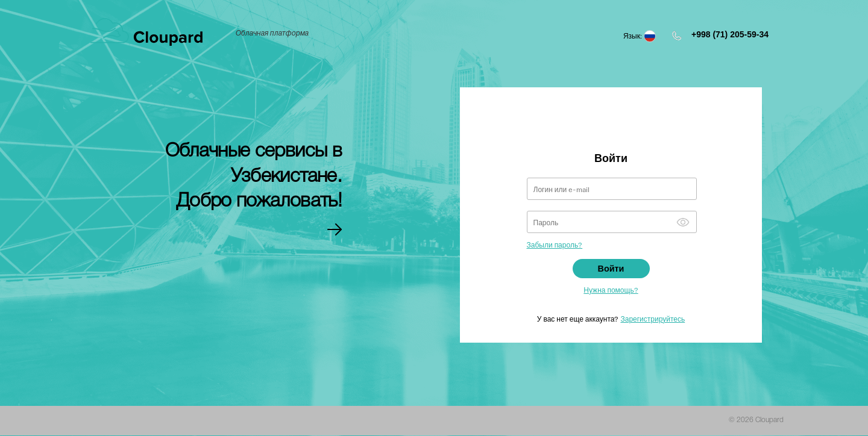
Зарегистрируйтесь (653, 319)
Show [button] (683, 222)
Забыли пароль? (555, 244)
